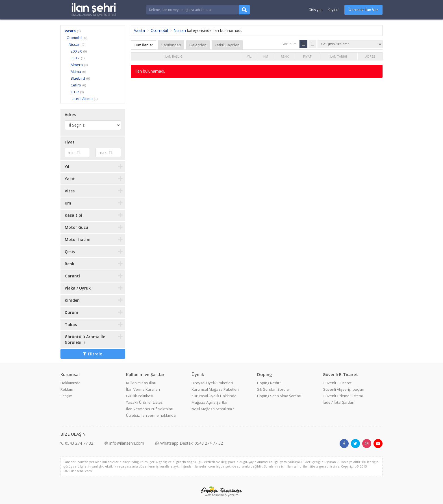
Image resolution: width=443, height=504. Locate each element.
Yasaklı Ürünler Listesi (145, 402)
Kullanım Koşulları (141, 383)
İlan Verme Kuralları (143, 389)
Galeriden (198, 45)
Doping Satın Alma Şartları (279, 396)
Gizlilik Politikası (140, 396)
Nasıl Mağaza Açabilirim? (213, 409)
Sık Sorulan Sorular (274, 389)
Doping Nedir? (269, 383)
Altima (76, 71)
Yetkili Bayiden (227, 45)
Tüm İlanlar (144, 45)
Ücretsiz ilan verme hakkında (151, 415)
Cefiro (76, 85)
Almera (77, 65)
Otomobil (74, 38)
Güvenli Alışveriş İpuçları (343, 389)
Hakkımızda (70, 383)
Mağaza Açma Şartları (210, 402)
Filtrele (93, 354)
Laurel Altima (82, 99)
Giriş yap (316, 10)
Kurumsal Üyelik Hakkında (214, 396)
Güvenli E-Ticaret (337, 383)
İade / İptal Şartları (338, 402)
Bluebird (78, 78)
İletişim (66, 396)
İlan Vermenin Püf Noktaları (150, 409)
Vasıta (70, 31)
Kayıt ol (334, 10)
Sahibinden (171, 45)
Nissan (75, 44)
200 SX (76, 51)
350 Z (75, 58)
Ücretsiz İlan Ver (363, 10)
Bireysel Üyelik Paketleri (212, 383)
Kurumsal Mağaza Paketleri (215, 389)
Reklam (67, 389)
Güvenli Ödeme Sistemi (343, 396)
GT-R (75, 92)
